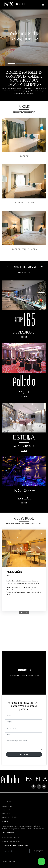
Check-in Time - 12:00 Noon (11, 838)
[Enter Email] (16, 851)
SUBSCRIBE (38, 851)
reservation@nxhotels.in (10, 817)
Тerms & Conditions (8, 861)
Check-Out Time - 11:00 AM (11, 841)
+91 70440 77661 (7, 806)
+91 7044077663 (7, 810)
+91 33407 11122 (6, 813)
